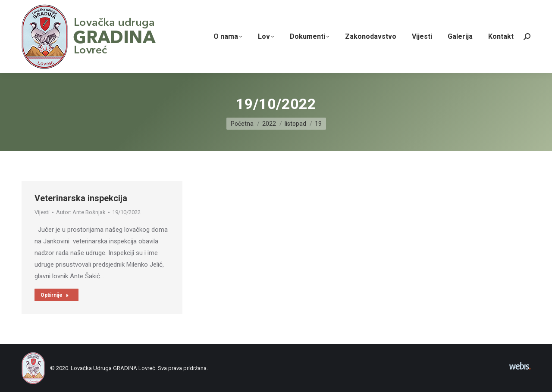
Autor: (81, 216)
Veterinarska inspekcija (81, 202)
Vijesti (42, 216)
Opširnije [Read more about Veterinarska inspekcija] (55, 299)
